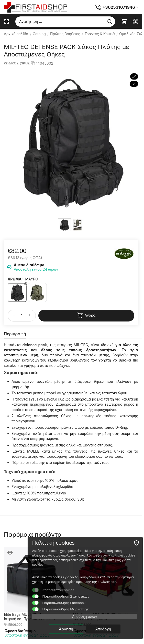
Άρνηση (66, 629)
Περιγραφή (15, 334)
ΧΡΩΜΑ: (15, 279)
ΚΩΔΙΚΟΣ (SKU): (17, 63)
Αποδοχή (103, 629)
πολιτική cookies (123, 555)
